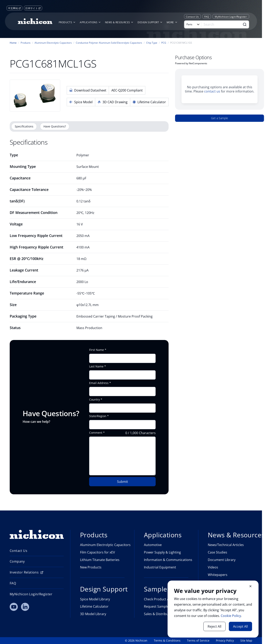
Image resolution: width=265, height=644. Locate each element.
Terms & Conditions (167, 641)
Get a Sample (220, 118)
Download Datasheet (88, 90)
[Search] (221, 24)
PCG (164, 43)
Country (94, 400)
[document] (213, 609)
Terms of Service (198, 641)
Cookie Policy (231, 616)
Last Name (96, 366)
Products (26, 43)
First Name (97, 350)
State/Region (98, 416)
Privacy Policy (225, 641)
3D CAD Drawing (113, 102)
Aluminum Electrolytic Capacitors (53, 43)
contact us (212, 91)
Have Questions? (55, 126)
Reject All (214, 626)
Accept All (240, 626)
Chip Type (152, 43)
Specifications (24, 126)
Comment (96, 433)
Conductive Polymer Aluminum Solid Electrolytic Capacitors (109, 43)
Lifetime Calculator (149, 102)
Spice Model (81, 102)
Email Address (99, 383)
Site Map (246, 641)
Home (13, 43)
